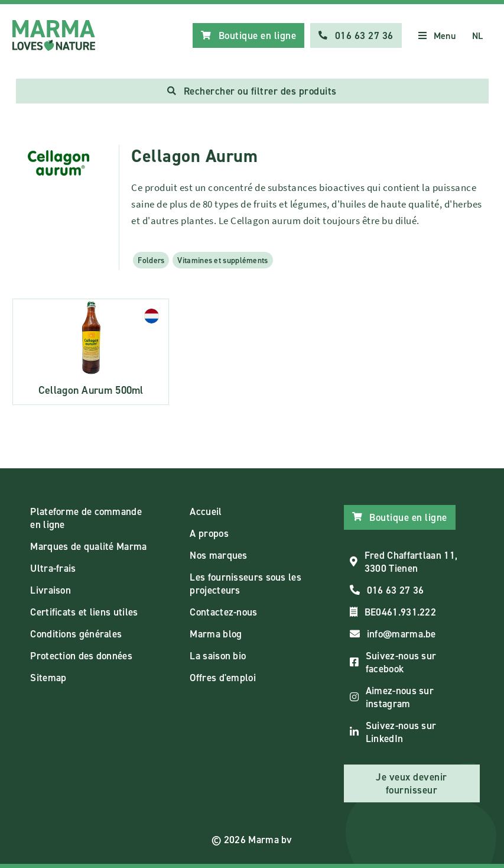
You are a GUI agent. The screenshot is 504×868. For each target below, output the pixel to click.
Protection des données (81, 656)
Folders (151, 260)
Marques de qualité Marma (88, 546)
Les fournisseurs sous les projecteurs (246, 584)
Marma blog (216, 634)
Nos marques (218, 555)
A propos (209, 533)
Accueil (206, 511)
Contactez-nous (223, 612)
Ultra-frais (53, 568)
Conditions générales (76, 634)
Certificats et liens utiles (84, 612)
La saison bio (218, 656)
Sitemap (48, 678)
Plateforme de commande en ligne (86, 518)
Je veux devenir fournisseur (412, 783)
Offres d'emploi (223, 678)
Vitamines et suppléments (222, 260)
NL (478, 36)
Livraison (51, 590)
